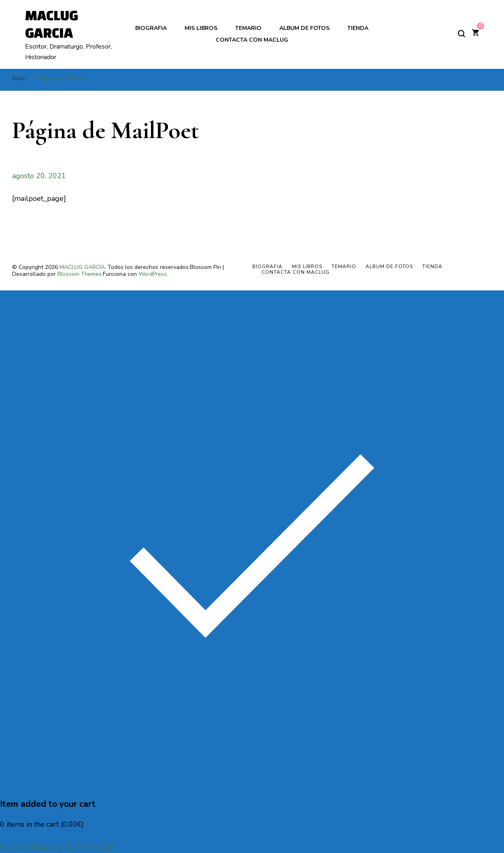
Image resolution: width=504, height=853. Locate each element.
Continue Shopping (31, 847)
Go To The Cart (90, 847)
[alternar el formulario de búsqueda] (461, 34)
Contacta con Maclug (252, 40)
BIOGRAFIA (151, 28)
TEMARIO (248, 28)
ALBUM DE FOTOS (304, 28)
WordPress (153, 274)
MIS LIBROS (201, 28)
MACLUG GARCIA (82, 267)
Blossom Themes (80, 274)
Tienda (358, 28)
